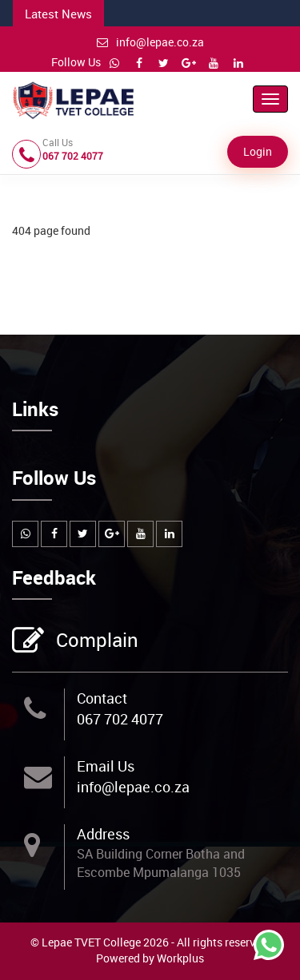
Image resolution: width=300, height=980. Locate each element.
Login (258, 151)
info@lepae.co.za (150, 42)
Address (103, 834)
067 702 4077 (120, 719)
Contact (102, 698)
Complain (95, 641)
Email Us (106, 766)
